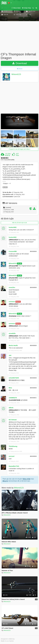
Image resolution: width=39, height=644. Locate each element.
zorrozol (12, 456)
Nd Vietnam (13, 420)
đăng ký (5, 481)
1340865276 (13, 398)
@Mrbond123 (13, 240)
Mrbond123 (16, 74)
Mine (10, 388)
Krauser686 (13, 251)
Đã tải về (8, 155)
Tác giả (19, 264)
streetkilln (12, 333)
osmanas (12, 302)
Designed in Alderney (8, 639)
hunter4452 (13, 227)
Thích (17, 155)
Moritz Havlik (13, 345)
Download (20, 63)
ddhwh (11, 408)
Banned (18, 302)
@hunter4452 (13, 278)
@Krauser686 (13, 266)
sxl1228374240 (14, 378)
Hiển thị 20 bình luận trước (20, 223)
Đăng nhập (27, 479)
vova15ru (12, 287)
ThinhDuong (13, 446)
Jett (10, 355)
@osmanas (13, 316)
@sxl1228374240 (14, 400)
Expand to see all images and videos (19, 149)
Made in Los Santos (7, 641)
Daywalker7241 (14, 466)
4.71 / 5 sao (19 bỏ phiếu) (8, 160)
